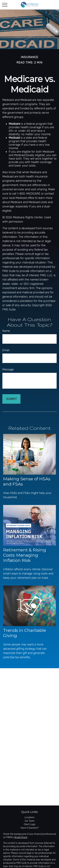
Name (6, 331)
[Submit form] (11, 399)
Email (6, 350)
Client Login (30, 824)
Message (8, 369)
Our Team (30, 821)
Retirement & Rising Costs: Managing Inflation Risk (25, 555)
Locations (29, 817)
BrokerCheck (21, 837)
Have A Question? (30, 828)
